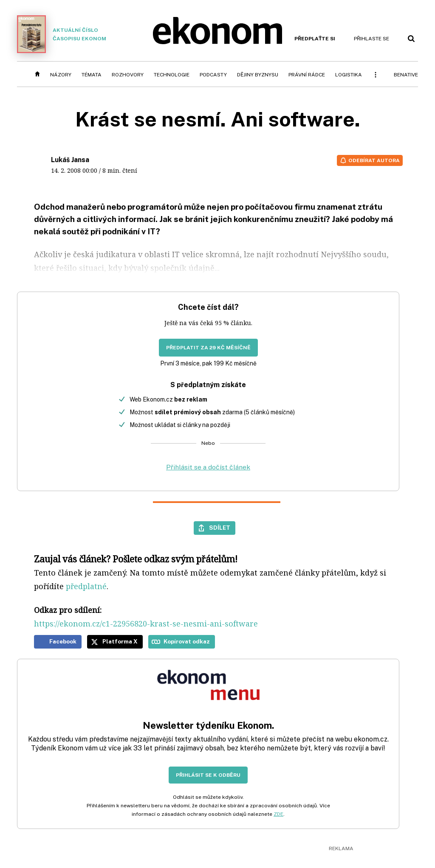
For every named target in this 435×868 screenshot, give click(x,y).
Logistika (349, 75)
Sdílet (220, 528)
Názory (61, 75)
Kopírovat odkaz (187, 641)
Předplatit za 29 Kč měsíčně (208, 348)
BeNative (406, 75)
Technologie (172, 75)
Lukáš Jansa (70, 160)
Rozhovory (128, 75)
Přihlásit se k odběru (208, 775)
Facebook (63, 641)
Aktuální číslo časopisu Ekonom (62, 34)
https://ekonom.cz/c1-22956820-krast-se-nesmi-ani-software (146, 624)
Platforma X (120, 641)
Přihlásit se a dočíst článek (208, 467)
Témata (92, 75)
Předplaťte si (315, 39)
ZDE (278, 814)
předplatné (86, 586)
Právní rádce (307, 75)
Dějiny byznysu (258, 75)
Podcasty (213, 75)
